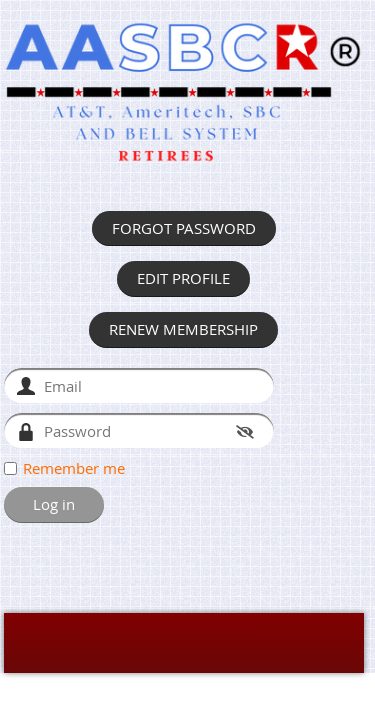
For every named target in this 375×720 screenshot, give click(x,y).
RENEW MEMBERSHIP (183, 329)
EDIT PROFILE (183, 278)
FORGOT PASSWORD (184, 228)
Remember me (74, 468)
